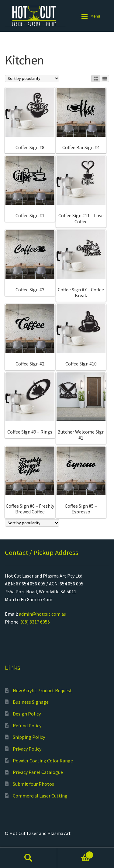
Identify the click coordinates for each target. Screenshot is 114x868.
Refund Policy (27, 726)
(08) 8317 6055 (35, 622)
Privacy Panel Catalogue (38, 772)
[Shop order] (32, 79)
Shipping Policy (29, 737)
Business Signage (31, 702)
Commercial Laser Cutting (40, 796)
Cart (75, 854)
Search (29, 858)
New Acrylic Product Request (42, 690)
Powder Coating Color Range (43, 761)
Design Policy (27, 714)
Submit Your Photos (33, 784)
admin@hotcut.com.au (43, 614)
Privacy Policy (27, 749)
